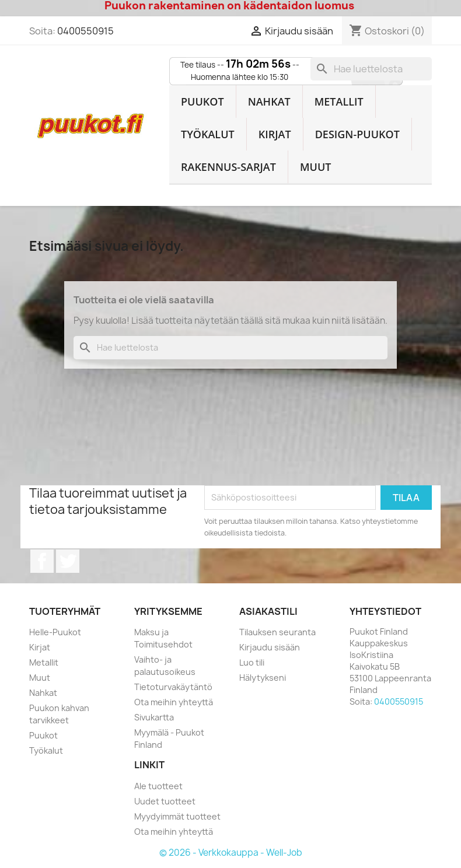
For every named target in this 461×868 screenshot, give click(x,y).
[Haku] (371, 69)
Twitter (68, 561)
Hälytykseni (263, 678)
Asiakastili (268, 611)
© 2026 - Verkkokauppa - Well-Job (231, 853)
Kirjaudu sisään (270, 647)
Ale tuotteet (158, 786)
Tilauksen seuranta (277, 632)
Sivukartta (154, 717)
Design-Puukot (357, 134)
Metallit (339, 101)
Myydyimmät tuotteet (177, 816)
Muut (316, 167)
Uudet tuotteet (165, 801)
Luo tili (252, 662)
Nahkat (269, 101)
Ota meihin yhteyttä (174, 702)
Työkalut (208, 134)
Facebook (42, 561)
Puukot (202, 101)
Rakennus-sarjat (228, 167)
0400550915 (85, 31)
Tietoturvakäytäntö (173, 687)
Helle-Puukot (55, 632)
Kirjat (275, 134)
